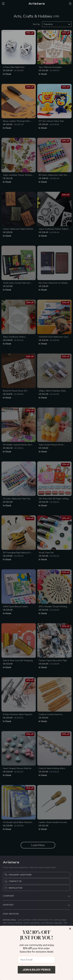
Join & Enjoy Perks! (37, 970)
